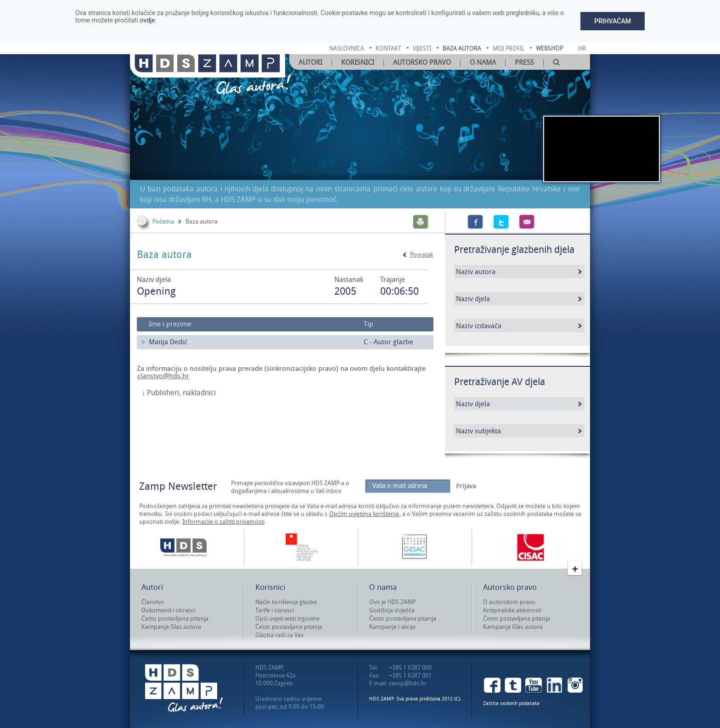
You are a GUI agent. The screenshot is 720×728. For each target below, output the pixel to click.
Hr (582, 48)
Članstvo (153, 602)
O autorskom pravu (509, 602)
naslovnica (347, 48)
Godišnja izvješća (392, 610)
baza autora (462, 48)
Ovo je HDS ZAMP (392, 602)
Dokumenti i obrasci (168, 610)
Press (524, 62)
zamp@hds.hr (408, 683)
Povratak (422, 255)
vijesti (422, 48)
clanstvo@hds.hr (163, 376)
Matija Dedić (168, 342)
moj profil (509, 48)
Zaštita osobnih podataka (511, 703)
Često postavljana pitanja (175, 619)
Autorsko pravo (422, 62)
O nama (483, 62)
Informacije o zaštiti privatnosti (223, 522)
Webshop (549, 48)
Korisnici (358, 62)
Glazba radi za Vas (279, 635)
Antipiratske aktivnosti (512, 610)
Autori (310, 62)
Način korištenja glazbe (286, 602)
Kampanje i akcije (392, 627)
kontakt (388, 48)
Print (421, 222)
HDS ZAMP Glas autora (184, 688)
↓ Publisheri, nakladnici (179, 393)
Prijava (466, 486)
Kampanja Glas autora (171, 627)
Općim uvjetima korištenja (364, 514)
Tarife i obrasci (275, 610)
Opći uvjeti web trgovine (287, 619)
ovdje (147, 20)
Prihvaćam (613, 21)
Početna (163, 221)
